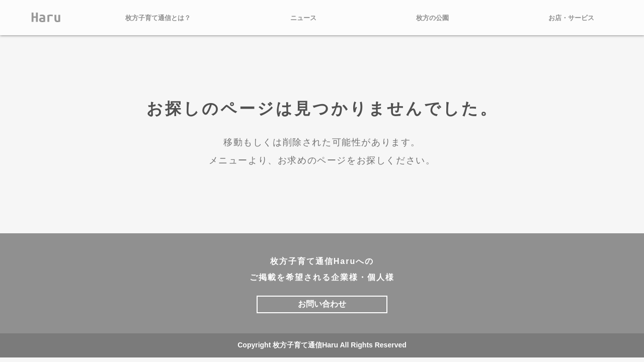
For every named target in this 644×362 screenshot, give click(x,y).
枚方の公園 (432, 18)
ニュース (303, 18)
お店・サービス (571, 18)
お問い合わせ (322, 304)
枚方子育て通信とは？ (158, 18)
